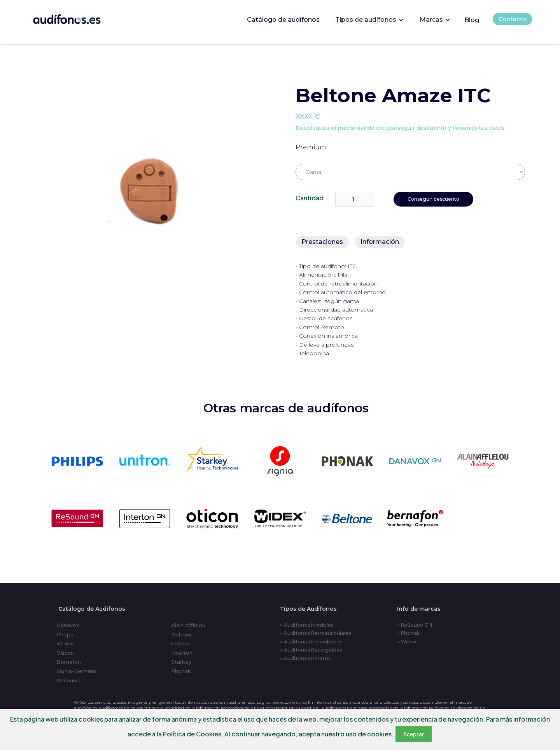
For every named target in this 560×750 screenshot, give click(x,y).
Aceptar (414, 734)
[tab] (322, 242)
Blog (472, 20)
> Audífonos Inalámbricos (311, 641)
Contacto (512, 19)
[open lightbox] (156, 192)
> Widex (407, 641)
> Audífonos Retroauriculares (316, 633)
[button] (370, 20)
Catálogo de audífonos (283, 20)
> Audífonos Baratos (305, 658)
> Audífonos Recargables (311, 650)
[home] (78, 17)
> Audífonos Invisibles (307, 625)
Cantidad (310, 198)
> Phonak (408, 633)
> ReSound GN (415, 625)
